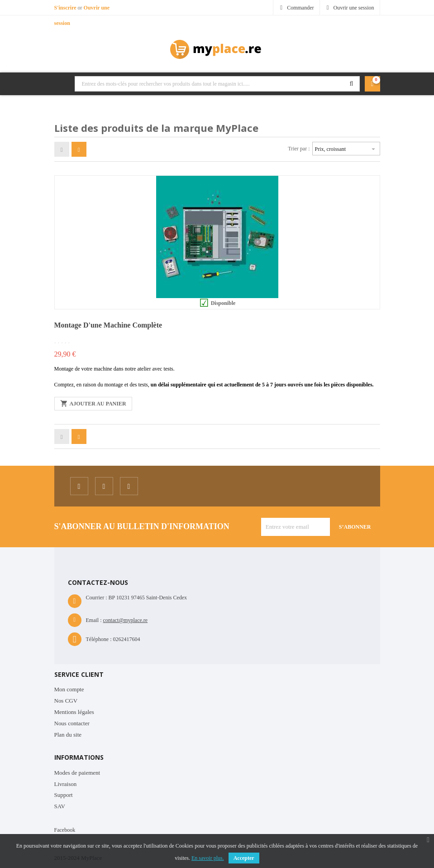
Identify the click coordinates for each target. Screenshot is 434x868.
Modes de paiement (77, 773)
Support (64, 795)
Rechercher (352, 84)
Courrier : (97, 598)
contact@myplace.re (126, 620)
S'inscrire (66, 8)
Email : (94, 620)
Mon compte (69, 689)
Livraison (66, 784)
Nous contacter (72, 723)
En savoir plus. (208, 858)
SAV (60, 806)
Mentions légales (74, 712)
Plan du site (68, 735)
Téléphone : (99, 639)
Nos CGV (66, 701)
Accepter (244, 858)
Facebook (65, 830)
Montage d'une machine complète (108, 325)
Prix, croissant (346, 148)
